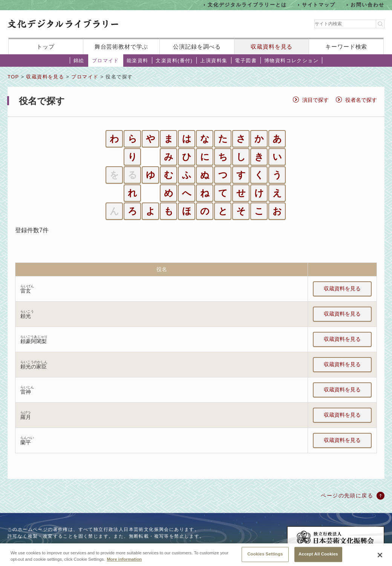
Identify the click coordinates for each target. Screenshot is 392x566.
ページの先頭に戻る (347, 495)
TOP (13, 77)
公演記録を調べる (197, 47)
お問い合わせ (367, 5)
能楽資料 (138, 61)
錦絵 (79, 61)
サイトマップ (319, 5)
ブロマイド (106, 61)
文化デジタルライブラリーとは (247, 5)
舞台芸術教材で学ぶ (122, 47)
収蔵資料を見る (272, 47)
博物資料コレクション (291, 61)
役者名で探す (361, 100)
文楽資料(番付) (174, 61)
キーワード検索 (346, 47)
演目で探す (315, 100)
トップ (46, 47)
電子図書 (246, 61)
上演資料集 (214, 61)
